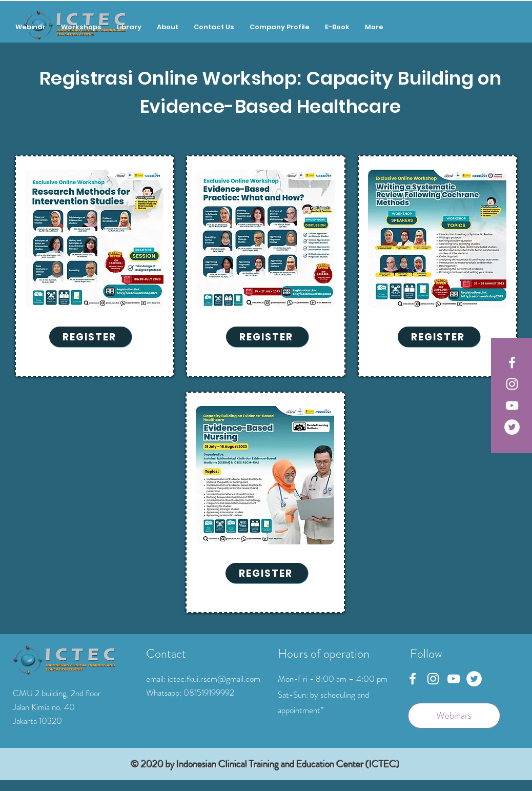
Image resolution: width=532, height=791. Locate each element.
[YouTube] (512, 405)
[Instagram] (512, 384)
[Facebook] (512, 362)
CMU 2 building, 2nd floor (57, 693)
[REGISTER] (90, 337)
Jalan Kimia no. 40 (44, 707)
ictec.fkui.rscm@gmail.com (214, 679)
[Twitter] (512, 427)
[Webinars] (454, 716)
